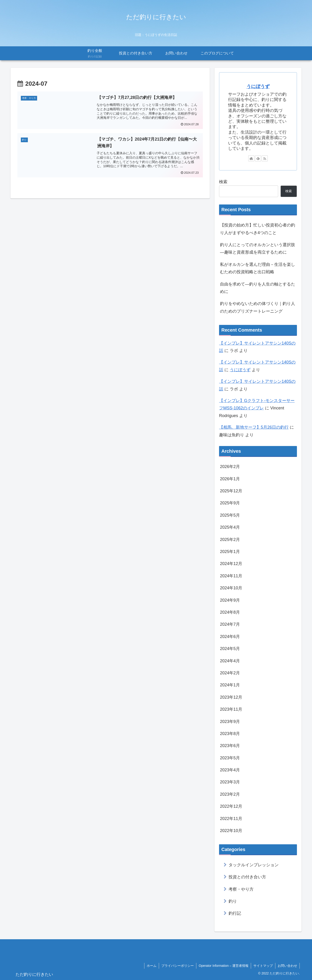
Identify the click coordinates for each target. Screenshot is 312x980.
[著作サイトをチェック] (251, 158)
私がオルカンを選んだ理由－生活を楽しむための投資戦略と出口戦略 (258, 268)
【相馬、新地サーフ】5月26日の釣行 (254, 427)
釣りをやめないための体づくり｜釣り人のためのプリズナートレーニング (258, 307)
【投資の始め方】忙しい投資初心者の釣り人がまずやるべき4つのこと (258, 229)
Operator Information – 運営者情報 (224, 966)
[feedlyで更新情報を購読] (258, 158)
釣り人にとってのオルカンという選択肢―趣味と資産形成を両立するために (258, 248)
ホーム (152, 966)
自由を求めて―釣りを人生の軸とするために (258, 288)
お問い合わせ (287, 966)
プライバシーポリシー (178, 966)
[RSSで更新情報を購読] (265, 158)
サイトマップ (263, 966)
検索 (223, 182)
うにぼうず (258, 86)
